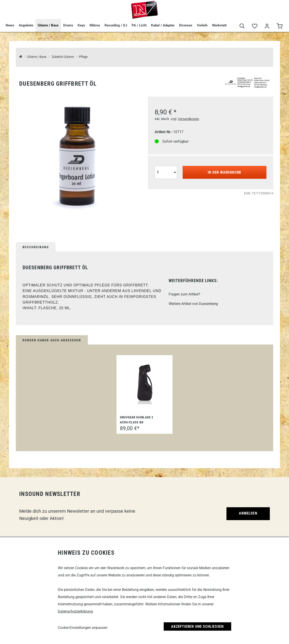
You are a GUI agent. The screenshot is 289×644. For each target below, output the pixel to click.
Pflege (83, 57)
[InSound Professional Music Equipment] (21, 57)
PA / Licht (139, 25)
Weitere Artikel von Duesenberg (193, 304)
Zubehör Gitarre (63, 57)
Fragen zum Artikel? (184, 294)
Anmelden (248, 513)
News (10, 25)
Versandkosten (189, 119)
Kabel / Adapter (163, 25)
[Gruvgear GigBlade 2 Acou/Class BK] (144, 384)
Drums (68, 25)
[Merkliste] (255, 26)
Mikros (95, 25)
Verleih (202, 25)
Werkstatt (219, 25)
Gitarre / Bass (48, 25)
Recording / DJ (116, 25)
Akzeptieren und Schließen (197, 626)
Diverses (186, 25)
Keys (81, 25)
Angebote (26, 25)
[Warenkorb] (279, 26)
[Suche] (242, 26)
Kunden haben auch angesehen (52, 340)
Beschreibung (36, 247)
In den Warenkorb (224, 172)
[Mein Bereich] (267, 26)
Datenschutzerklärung (75, 611)
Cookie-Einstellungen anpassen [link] (83, 628)
